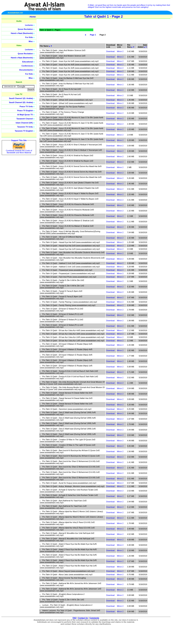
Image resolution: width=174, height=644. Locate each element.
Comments (94, 618)
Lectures (29, 25)
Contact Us (83, 618)
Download (110, 51)
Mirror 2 (120, 51)
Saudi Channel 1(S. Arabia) (21, 98)
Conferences (27, 66)
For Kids (29, 37)
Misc (31, 41)
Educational (28, 62)
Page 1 (93, 35)
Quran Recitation (25, 29)
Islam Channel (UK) (24, 123)
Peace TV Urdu (26, 106)
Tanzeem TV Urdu (25, 127)
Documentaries (26, 70)
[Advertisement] (158, 76)
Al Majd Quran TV (25, 115)
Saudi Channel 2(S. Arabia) (21, 102)
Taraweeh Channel (25, 119)
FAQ (75, 618)
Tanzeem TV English (24, 131)
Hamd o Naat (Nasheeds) (22, 33)
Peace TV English (25, 111)
